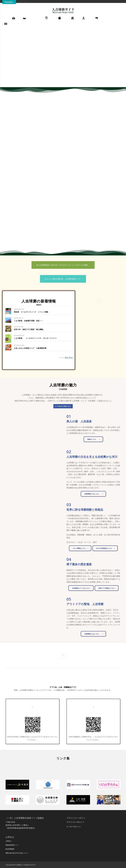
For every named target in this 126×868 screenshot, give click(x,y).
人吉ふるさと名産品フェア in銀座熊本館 (30, 348)
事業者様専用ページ (12, 845)
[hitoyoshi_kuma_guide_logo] (63, 11)
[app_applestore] (33, 725)
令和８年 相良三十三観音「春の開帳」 (29, 329)
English (114, 5)
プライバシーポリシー (75, 822)
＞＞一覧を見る (66, 358)
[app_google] (93, 725)
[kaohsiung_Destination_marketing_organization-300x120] (48, 800)
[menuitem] (114, 5)
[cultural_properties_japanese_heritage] (17, 785)
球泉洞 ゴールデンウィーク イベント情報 (31, 312)
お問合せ (8, 841)
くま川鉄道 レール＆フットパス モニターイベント (35, 338)
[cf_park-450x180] (78, 784)
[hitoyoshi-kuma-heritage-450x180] (17, 800)
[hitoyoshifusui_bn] (78, 800)
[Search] (122, 24)
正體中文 (121, 5)
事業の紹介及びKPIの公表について (17, 853)
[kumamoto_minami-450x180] (109, 784)
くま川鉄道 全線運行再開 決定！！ (28, 321)
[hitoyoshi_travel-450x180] (48, 784)
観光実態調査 (10, 849)
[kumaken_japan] (109, 800)
